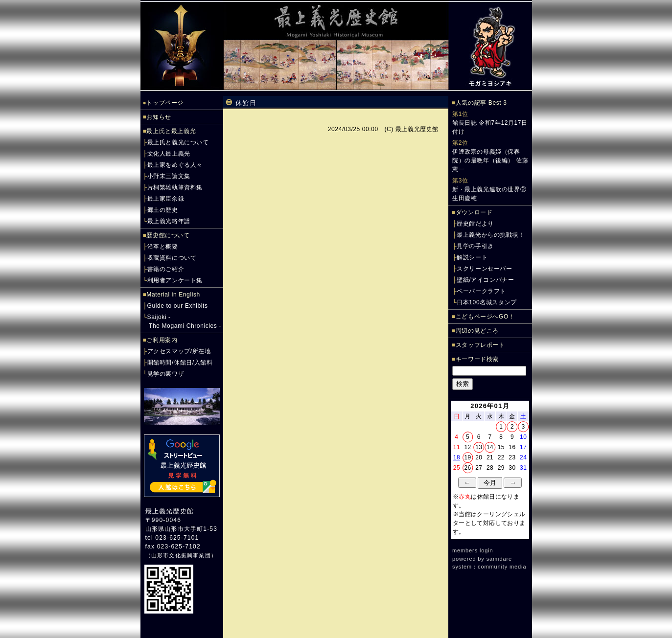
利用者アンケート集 (175, 280)
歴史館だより (475, 224)
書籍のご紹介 (166, 269)
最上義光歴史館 (170, 511)
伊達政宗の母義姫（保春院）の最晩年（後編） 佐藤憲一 (490, 160)
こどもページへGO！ (485, 317)
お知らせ (159, 117)
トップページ (165, 103)
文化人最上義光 (169, 154)
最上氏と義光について (178, 142)
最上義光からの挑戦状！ (491, 235)
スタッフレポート (480, 345)
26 (468, 468)
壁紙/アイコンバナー (485, 280)
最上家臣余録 (166, 199)
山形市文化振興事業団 (181, 555)
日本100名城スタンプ (487, 302)
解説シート (472, 257)
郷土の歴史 (163, 210)
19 (468, 457)
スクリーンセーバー (484, 269)
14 (490, 447)
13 (479, 447)
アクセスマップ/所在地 (179, 351)
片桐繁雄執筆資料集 (175, 187)
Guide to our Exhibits (178, 306)
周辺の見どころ (477, 331)
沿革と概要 (163, 247)
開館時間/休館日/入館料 (180, 363)
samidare (499, 559)
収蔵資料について (172, 258)
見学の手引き (475, 246)
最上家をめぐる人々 (175, 165)
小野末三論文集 (169, 176)
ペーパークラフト (481, 291)
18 (457, 457)
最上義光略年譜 (169, 221)
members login (473, 550)
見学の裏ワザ (166, 374)
